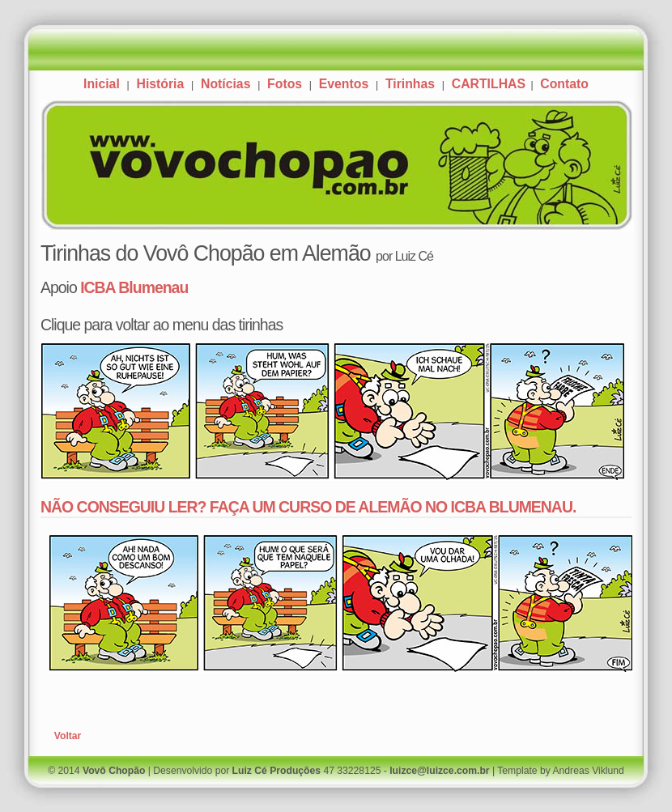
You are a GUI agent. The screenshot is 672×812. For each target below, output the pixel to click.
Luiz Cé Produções (276, 771)
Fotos (285, 84)
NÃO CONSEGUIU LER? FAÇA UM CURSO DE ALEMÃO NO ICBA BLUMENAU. (308, 507)
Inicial (102, 84)
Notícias (225, 84)
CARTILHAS (491, 84)
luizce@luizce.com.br (439, 771)
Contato (564, 84)
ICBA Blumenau (134, 287)
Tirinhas (410, 84)
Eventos (344, 84)
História (160, 84)
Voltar (68, 736)
